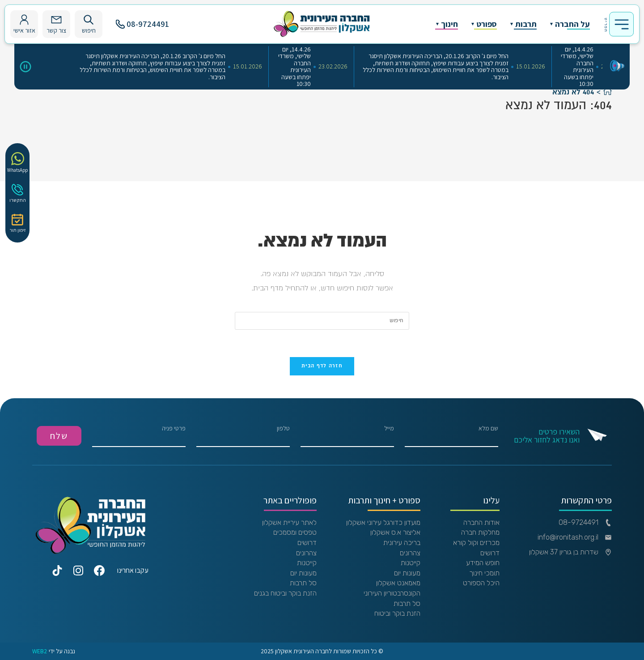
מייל (347, 436)
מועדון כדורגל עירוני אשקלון (383, 523)
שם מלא (451, 436)
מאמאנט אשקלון (398, 583)
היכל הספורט (481, 583)
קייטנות (411, 563)
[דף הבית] (608, 92)
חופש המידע (483, 563)
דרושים (490, 553)
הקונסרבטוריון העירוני (392, 593)
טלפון (243, 436)
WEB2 (40, 651)
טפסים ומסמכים (295, 532)
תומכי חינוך (484, 573)
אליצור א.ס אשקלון (395, 532)
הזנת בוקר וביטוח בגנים (285, 593)
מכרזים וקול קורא (476, 543)
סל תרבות (407, 604)
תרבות (526, 24)
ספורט (487, 24)
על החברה (572, 24)
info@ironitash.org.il (575, 537)
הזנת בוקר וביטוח (397, 613)
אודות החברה (481, 523)
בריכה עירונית (402, 543)
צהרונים (410, 553)
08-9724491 (142, 24)
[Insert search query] (322, 321)
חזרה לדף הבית (322, 366)
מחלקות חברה (480, 532)
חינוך (449, 24)
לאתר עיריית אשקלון (289, 523)
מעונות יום (407, 573)
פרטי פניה (139, 436)
